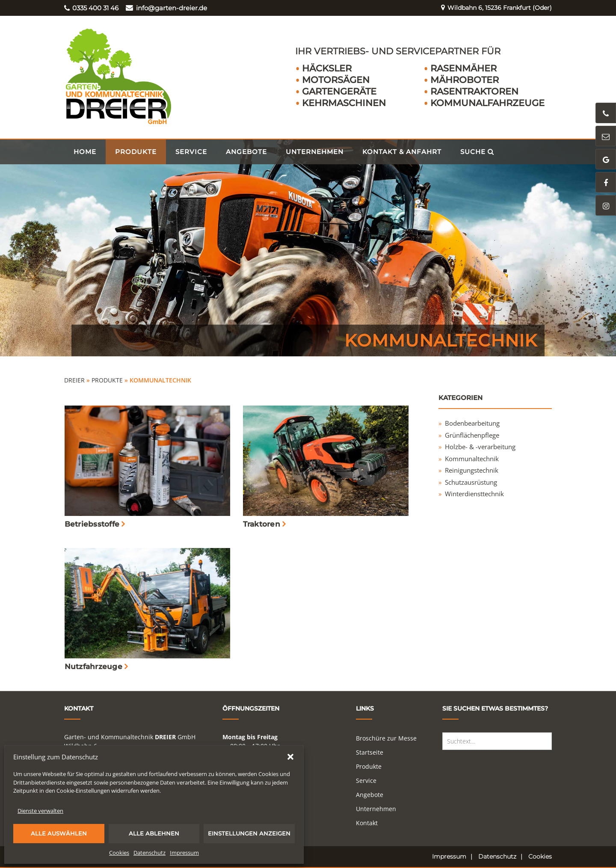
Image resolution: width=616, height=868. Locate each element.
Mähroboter (465, 80)
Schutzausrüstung (471, 482)
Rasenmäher (463, 68)
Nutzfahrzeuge (93, 667)
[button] (290, 757)
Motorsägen (336, 80)
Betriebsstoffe (92, 524)
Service (191, 152)
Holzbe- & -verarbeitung (480, 447)
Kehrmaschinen (344, 103)
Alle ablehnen (154, 833)
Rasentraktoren (474, 91)
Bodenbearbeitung (472, 423)
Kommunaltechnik (472, 459)
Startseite (370, 752)
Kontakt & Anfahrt (402, 152)
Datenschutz (150, 853)
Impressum (184, 853)
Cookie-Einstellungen (83, 791)
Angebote (246, 152)
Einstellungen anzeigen (249, 833)
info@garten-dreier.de (166, 8)
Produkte (136, 152)
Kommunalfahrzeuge (487, 103)
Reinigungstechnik (472, 470)
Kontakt (367, 823)
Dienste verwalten (40, 811)
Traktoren (262, 524)
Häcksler (327, 68)
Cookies (119, 853)
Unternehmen (315, 152)
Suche (477, 152)
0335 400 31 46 (91, 8)
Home (85, 152)
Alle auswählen (59, 833)
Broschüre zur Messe (386, 738)
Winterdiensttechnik (474, 494)
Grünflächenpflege (472, 435)
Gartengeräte (339, 91)
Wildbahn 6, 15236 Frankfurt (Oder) (493, 8)
